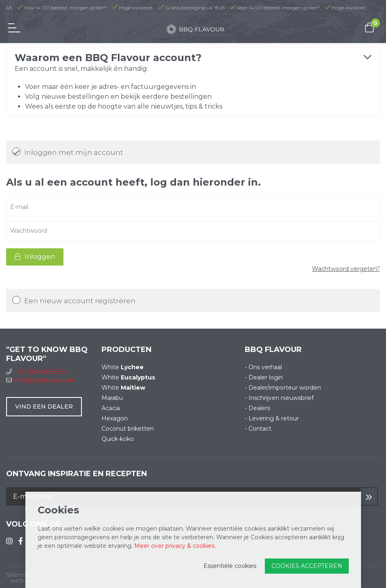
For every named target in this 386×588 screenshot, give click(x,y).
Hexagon (115, 418)
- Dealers (257, 408)
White (123, 367)
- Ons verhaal (263, 367)
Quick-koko (118, 439)
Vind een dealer (44, 406)
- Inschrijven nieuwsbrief (279, 398)
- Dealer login (264, 377)
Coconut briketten (128, 429)
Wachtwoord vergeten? (346, 269)
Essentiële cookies (230, 566)
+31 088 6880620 (36, 372)
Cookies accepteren (307, 566)
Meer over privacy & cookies (174, 546)
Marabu (112, 398)
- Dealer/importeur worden (283, 388)
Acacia (111, 408)
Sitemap (19, 575)
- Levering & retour (272, 418)
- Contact (258, 429)
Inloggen (35, 257)
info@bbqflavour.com (41, 380)
